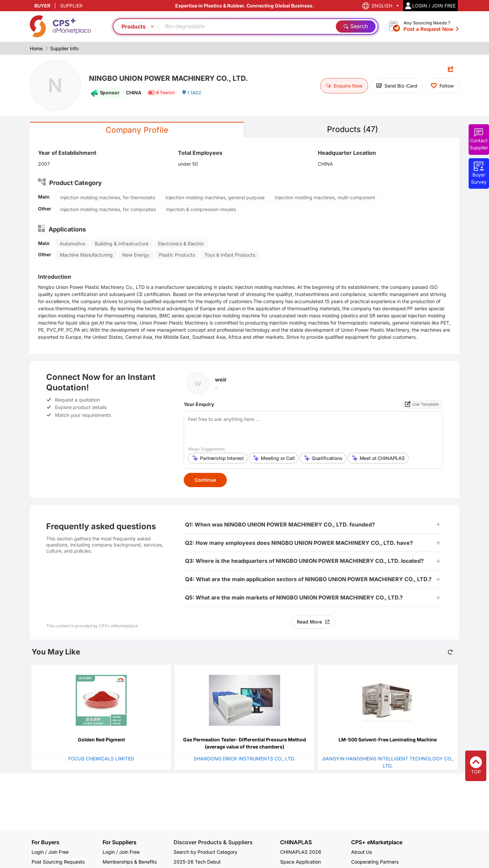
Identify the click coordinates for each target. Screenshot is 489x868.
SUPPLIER (71, 6)
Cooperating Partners (375, 862)
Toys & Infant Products (230, 255)
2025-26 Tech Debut (197, 862)
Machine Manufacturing (86, 255)
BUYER (42, 6)
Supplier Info (64, 48)
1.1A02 (192, 93)
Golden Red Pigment (101, 740)
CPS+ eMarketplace (377, 842)
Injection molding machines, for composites (108, 210)
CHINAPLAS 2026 (301, 852)
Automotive (73, 244)
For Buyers (46, 842)
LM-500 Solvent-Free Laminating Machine (388, 740)
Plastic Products (177, 255)
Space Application (301, 862)
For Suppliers (120, 842)
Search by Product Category (205, 852)
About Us (361, 852)
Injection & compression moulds (201, 210)
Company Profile (137, 130)
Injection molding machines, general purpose (215, 198)
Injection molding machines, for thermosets (108, 198)
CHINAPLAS (296, 842)
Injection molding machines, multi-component (325, 198)
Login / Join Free (50, 852)
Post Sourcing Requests (58, 862)
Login (109, 852)
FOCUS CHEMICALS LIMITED (101, 759)
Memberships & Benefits (130, 862)
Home (36, 48)
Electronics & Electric (181, 244)
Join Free (129, 852)
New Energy (136, 255)
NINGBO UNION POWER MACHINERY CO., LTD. (173, 78)
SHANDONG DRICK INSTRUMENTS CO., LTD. (244, 759)
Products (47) (352, 130)
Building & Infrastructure (122, 244)
